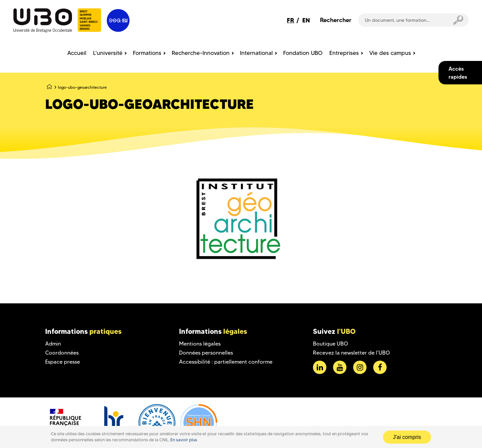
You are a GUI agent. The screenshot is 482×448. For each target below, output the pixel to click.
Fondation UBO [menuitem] (303, 53)
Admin (53, 344)
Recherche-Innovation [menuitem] (201, 53)
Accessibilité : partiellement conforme (226, 362)
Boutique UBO (331, 344)
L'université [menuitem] (108, 53)
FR (291, 20)
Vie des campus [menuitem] (390, 53)
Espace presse (63, 362)
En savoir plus (184, 440)
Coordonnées (62, 353)
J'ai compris (407, 437)
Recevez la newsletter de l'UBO (351, 353)
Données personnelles (206, 353)
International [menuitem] (256, 53)
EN (306, 20)
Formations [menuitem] (147, 53)
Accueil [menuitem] (77, 53)
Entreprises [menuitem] (344, 53)
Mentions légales (200, 344)
